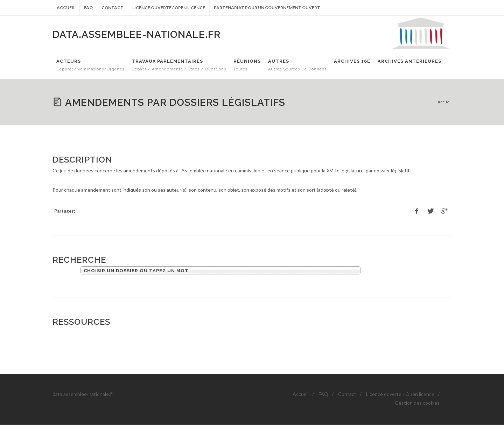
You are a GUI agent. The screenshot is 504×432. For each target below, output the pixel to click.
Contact (113, 8)
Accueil (66, 8)
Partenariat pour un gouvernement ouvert (267, 8)
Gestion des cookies (417, 403)
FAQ (88, 8)
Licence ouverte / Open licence (169, 8)
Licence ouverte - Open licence (400, 394)
